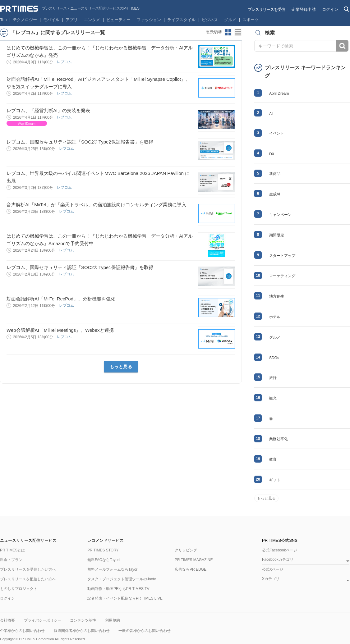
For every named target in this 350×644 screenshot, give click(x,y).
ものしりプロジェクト (19, 589)
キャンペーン (280, 215)
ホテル (275, 317)
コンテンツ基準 (83, 620)
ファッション (149, 20)
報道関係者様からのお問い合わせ (82, 631)
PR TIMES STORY (103, 550)
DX (272, 154)
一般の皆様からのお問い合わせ (145, 631)
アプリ (72, 20)
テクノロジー (25, 20)
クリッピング (186, 550)
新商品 (275, 174)
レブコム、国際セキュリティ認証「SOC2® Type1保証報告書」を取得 (80, 267)
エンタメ (92, 20)
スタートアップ (282, 256)
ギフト (275, 480)
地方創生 (277, 296)
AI (271, 114)
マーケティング (282, 276)
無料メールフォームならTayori (113, 569)
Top (4, 20)
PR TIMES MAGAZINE (194, 560)
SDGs (274, 358)
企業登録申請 (304, 9)
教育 (273, 459)
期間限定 (277, 235)
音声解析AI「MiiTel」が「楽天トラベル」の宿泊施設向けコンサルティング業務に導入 (96, 205)
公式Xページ (273, 569)
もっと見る (121, 367)
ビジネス (210, 20)
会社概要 (7, 620)
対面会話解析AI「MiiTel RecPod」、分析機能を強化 (61, 299)
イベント (277, 133)
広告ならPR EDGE (191, 569)
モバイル (51, 20)
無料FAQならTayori (104, 560)
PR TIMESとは (12, 550)
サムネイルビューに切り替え (228, 32)
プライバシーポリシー (43, 620)
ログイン (330, 9)
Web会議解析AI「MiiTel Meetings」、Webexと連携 (60, 330)
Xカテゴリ (271, 579)
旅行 (273, 378)
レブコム (65, 62)
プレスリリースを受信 (266, 9)
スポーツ (251, 20)
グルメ (230, 20)
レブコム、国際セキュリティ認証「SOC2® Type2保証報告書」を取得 (80, 142)
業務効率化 (279, 439)
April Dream (279, 94)
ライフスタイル (181, 20)
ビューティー (118, 20)
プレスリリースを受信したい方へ (28, 569)
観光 (273, 398)
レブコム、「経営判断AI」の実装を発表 (48, 110)
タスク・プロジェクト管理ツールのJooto (122, 579)
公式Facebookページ (280, 550)
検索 (342, 46)
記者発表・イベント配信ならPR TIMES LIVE (125, 598)
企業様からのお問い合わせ (22, 631)
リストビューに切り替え (238, 32)
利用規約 (113, 620)
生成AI (275, 194)
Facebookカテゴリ (278, 560)
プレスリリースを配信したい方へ (28, 579)
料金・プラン (11, 560)
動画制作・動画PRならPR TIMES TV (118, 589)
